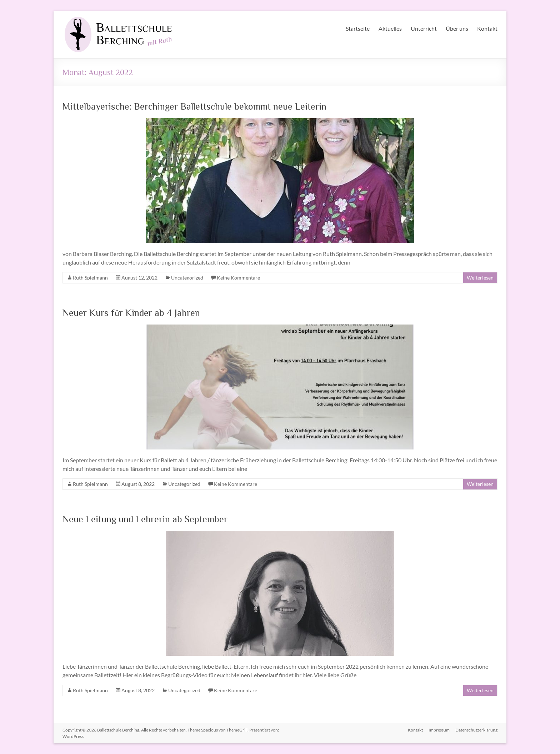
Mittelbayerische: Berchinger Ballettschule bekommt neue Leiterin (194, 106)
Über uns (457, 28)
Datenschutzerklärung (476, 730)
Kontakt (487, 28)
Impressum (439, 730)
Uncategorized (187, 278)
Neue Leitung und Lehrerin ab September (145, 519)
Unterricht (424, 28)
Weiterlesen (480, 278)
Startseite (358, 28)
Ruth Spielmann (90, 278)
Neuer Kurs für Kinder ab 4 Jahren (131, 312)
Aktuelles (390, 28)
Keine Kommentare (238, 278)
